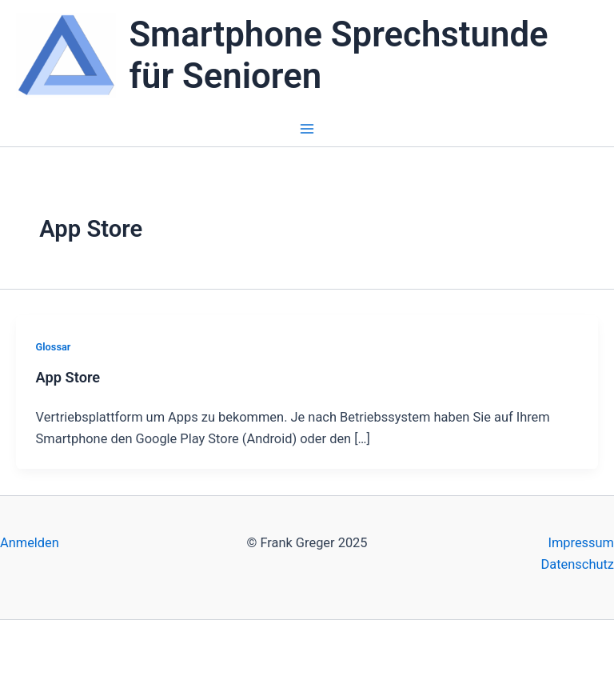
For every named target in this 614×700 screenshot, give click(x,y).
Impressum (581, 543)
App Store (68, 377)
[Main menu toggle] (307, 129)
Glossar (54, 347)
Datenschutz (578, 564)
